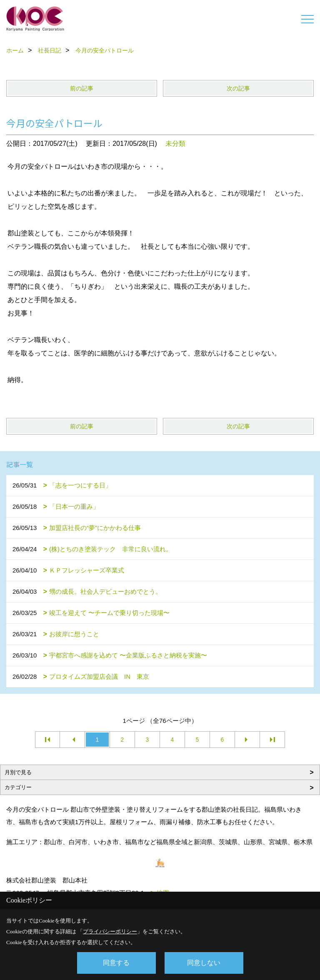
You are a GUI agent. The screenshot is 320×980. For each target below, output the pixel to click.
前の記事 (82, 88)
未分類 (175, 144)
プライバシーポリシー (110, 931)
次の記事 (238, 88)
